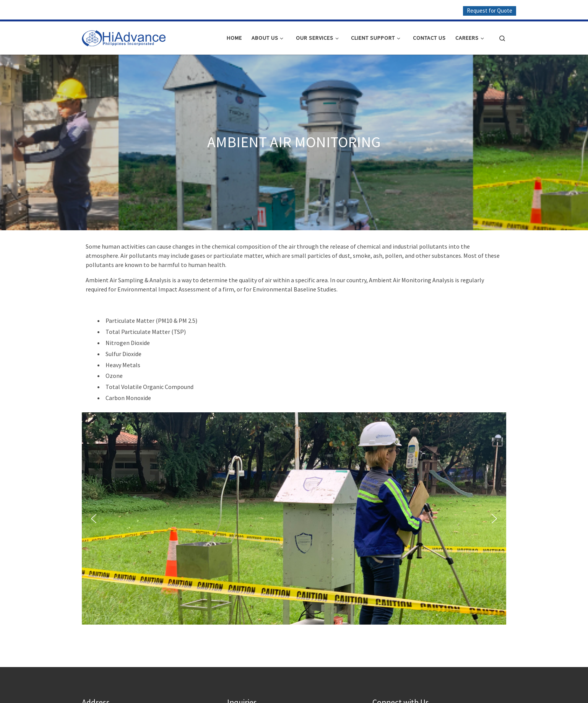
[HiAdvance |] (124, 36)
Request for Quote (490, 11)
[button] (94, 519)
